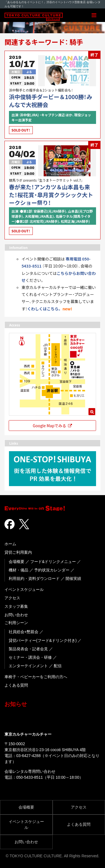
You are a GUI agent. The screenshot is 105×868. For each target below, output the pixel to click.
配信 (58, 666)
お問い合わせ (16, 615)
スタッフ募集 (16, 606)
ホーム (10, 544)
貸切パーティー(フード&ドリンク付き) (43, 640)
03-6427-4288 (28, 756)
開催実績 (73, 578)
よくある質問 (16, 685)
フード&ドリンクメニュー (53, 562)
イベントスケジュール (24, 589)
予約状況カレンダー (52, 570)
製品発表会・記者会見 (28, 649)
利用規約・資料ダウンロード (34, 578)
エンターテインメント (28, 666)
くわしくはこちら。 (44, 309)
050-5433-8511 (30, 777)
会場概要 (17, 562)
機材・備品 (18, 570)
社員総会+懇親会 (24, 632)
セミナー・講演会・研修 (30, 657)
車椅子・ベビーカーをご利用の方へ (36, 677)
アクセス (12, 598)
